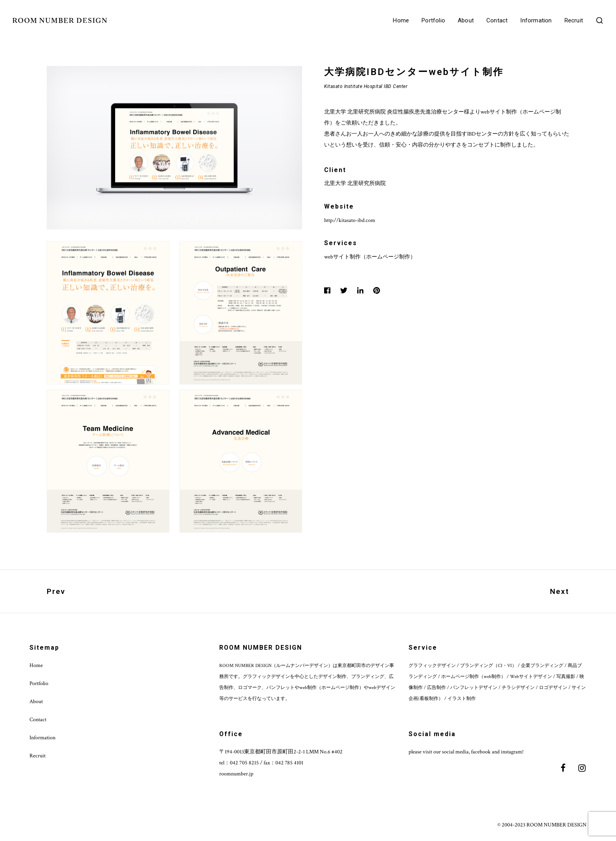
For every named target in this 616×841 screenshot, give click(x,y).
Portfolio (433, 21)
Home (401, 21)
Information (536, 21)
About (466, 21)
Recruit (574, 21)
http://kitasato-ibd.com (350, 220)
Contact (497, 21)
